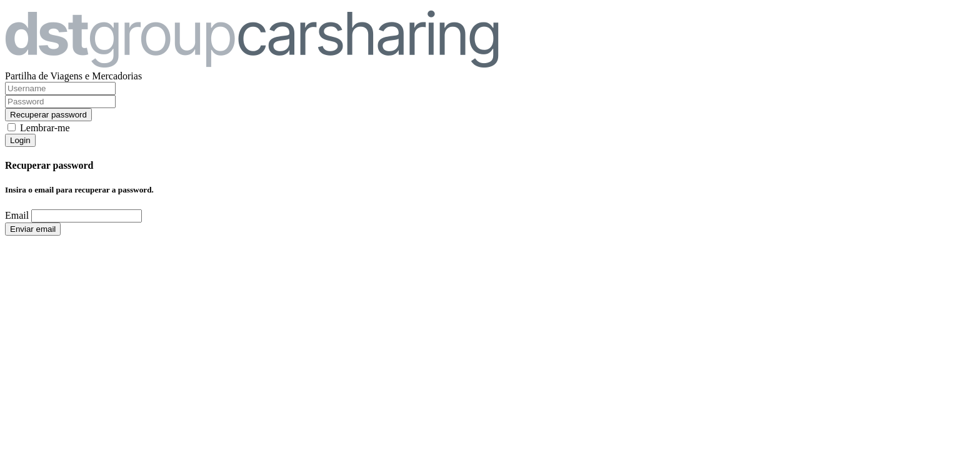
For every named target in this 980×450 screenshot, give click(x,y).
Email (17, 215)
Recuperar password (48, 115)
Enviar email (33, 229)
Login (20, 140)
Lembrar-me (45, 128)
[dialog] (490, 197)
